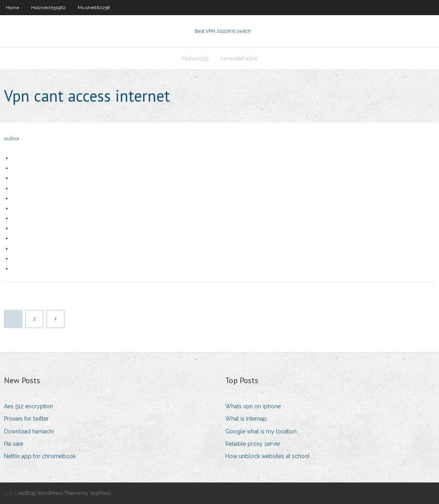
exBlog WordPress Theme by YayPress (65, 493)
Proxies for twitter (26, 419)
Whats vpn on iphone (253, 406)
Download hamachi (29, 431)
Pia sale (14, 444)
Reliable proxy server (253, 444)
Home (13, 8)
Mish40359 (195, 58)
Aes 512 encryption (29, 406)
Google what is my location (261, 431)
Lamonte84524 (239, 58)
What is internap (246, 419)
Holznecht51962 (48, 8)
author (12, 139)
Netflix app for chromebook (40, 456)
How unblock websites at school (268, 456)
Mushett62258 (94, 8)
